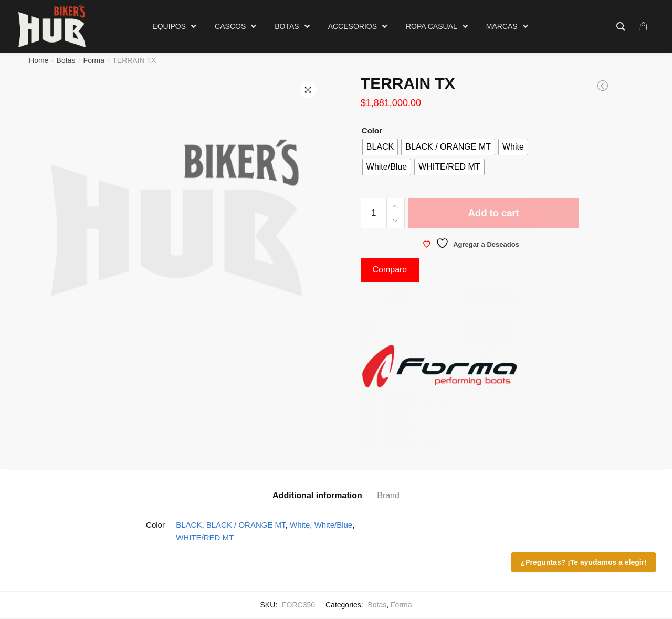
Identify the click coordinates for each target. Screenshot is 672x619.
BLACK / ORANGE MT (246, 525)
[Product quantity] (374, 213)
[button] (308, 90)
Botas (66, 60)
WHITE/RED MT (205, 537)
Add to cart (493, 213)
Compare (390, 270)
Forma (94, 60)
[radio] (380, 147)
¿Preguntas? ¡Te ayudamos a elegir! (584, 562)
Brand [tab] (388, 495)
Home (39, 60)
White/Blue (334, 525)
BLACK (189, 525)
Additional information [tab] (317, 495)
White (300, 525)
